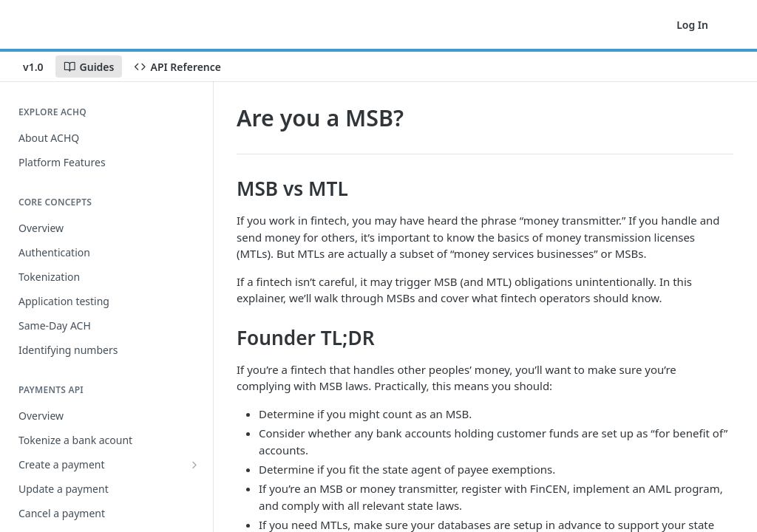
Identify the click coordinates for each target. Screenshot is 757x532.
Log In (692, 25)
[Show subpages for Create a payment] (194, 465)
